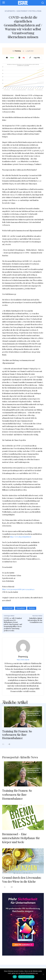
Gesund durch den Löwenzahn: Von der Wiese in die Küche (22, 880)
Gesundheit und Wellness (29, 11)
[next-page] (10, 744)
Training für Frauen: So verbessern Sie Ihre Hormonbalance (17, 735)
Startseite (10, 11)
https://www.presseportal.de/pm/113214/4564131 (18, 589)
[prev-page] (5, 744)
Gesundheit (21, 608)
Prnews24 (18, 51)
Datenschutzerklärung (26, 977)
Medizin (32, 608)
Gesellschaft (8, 608)
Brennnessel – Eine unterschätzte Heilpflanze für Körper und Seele (21, 838)
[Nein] (43, 974)
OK (15, 977)
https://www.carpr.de (23, 660)
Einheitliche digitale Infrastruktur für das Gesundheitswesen (35, 620)
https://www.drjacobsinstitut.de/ (21, 537)
